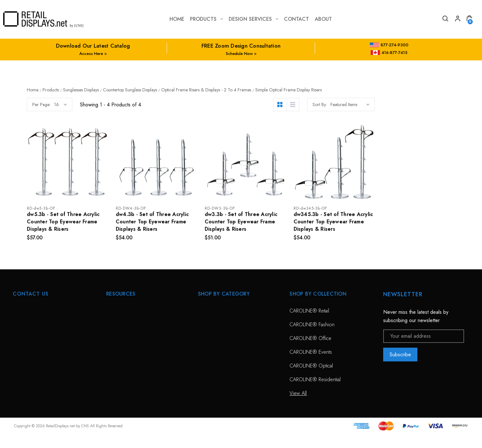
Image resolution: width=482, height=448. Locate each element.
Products (206, 19)
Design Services (253, 19)
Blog (111, 407)
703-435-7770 (39, 345)
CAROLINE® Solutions (222, 311)
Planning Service (123, 352)
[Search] (445, 19)
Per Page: (142, 104)
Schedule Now (239, 54)
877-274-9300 (389, 45)
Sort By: (420, 104)
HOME (113, 311)
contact (296, 19)
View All (207, 352)
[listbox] (451, 104)
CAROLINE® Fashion (312, 324)
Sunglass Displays (217, 338)
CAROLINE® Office (310, 338)
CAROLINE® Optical (311, 366)
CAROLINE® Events (311, 352)
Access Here (91, 54)
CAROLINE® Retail (309, 311)
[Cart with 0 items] (469, 19)
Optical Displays (215, 324)
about (323, 19)
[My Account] (457, 19)
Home (177, 19)
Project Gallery (122, 379)
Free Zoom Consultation (132, 324)
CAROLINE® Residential (315, 379)
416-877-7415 (389, 53)
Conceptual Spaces (127, 366)
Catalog (114, 393)
